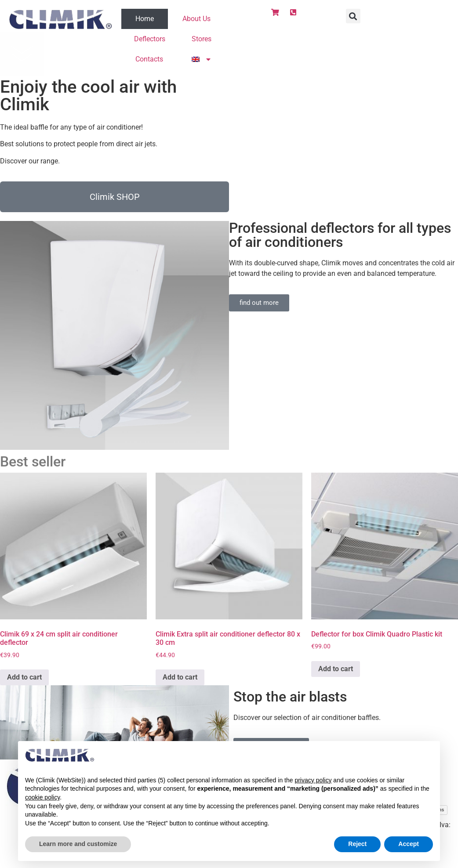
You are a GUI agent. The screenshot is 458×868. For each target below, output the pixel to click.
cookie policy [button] (42, 797)
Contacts (149, 59)
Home (145, 19)
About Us (196, 19)
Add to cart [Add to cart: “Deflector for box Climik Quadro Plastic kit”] (336, 669)
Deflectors (150, 39)
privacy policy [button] (313, 780)
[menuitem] (201, 59)
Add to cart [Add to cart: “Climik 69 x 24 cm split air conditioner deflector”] (24, 677)
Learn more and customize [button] (78, 844)
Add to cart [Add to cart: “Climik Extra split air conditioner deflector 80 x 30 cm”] (180, 677)
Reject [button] (357, 844)
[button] (353, 16)
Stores (202, 39)
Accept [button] (409, 844)
